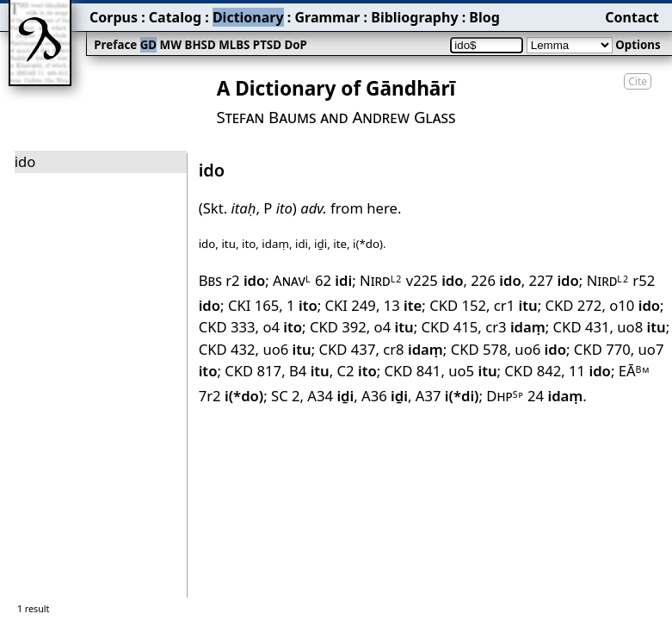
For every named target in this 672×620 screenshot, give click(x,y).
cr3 (515, 327)
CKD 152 (458, 305)
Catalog (175, 17)
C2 (357, 371)
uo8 (641, 327)
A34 (330, 396)
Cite (638, 81)
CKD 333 (227, 327)
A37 (447, 396)
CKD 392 (338, 327)
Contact (632, 17)
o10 (635, 305)
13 (403, 305)
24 (555, 396)
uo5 (472, 371)
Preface (115, 45)
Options (638, 45)
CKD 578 (479, 349)
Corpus (114, 17)
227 (553, 280)
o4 (282, 327)
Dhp (505, 396)
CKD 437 (348, 349)
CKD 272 (573, 305)
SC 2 (286, 396)
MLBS (234, 45)
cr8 (413, 349)
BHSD (200, 45)
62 (333, 280)
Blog (484, 17)
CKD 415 (449, 327)
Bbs (210, 280)
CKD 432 (227, 349)
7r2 (231, 396)
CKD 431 (582, 327)
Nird (381, 280)
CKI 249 (351, 305)
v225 (435, 280)
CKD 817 (253, 371)
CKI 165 (253, 305)
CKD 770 (602, 349)
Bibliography (414, 17)
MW (171, 45)
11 (590, 371)
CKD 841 (412, 371)
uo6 (287, 349)
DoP (295, 45)
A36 (385, 396)
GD (148, 45)
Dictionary (248, 17)
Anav (292, 280)
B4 (309, 371)
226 (496, 280)
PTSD (267, 45)
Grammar (327, 17)
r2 (245, 280)
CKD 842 (533, 371)
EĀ (635, 371)
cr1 (516, 305)
